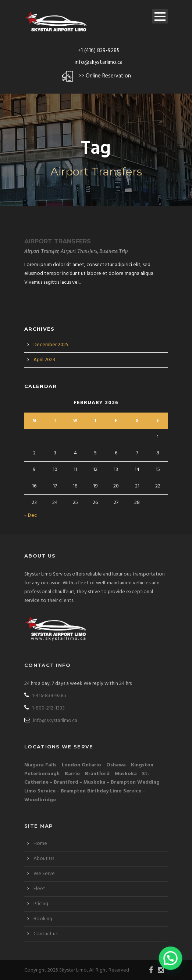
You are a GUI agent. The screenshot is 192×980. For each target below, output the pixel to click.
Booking (43, 919)
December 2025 (51, 345)
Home (40, 844)
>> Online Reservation (105, 76)
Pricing (41, 904)
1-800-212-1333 (45, 708)
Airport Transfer (41, 251)
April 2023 (44, 360)
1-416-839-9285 (45, 696)
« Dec (31, 516)
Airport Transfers (58, 241)
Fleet (39, 889)
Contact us (45, 934)
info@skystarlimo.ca (99, 62)
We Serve (44, 874)
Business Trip (113, 251)
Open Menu (160, 16)
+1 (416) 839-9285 (99, 51)
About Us (44, 859)
